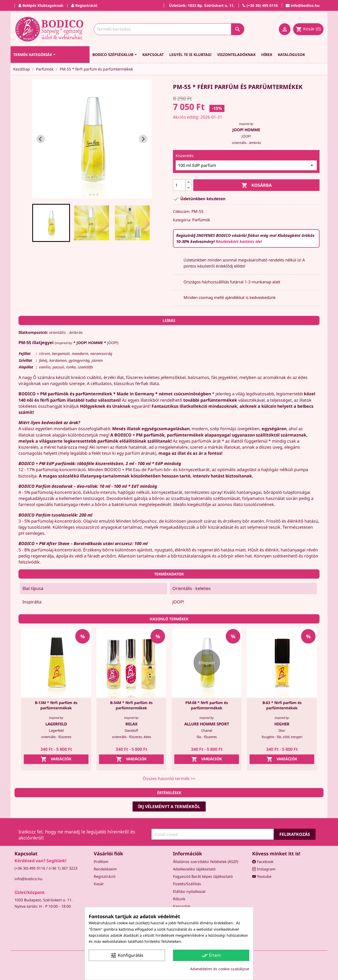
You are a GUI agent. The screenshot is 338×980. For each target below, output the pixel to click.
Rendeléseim (105, 869)
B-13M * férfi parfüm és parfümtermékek (56, 705)
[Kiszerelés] (246, 165)
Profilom (101, 862)
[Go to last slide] (41, 139)
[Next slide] (143, 139)
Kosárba (257, 186)
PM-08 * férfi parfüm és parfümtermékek (207, 705)
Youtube (262, 876)
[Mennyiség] (179, 185)
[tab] (86, 195)
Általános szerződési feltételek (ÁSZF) (206, 862)
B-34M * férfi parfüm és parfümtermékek (131, 705)
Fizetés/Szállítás (187, 884)
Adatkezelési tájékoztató (194, 869)
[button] (51, 223)
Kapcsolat (182, 906)
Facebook (263, 862)
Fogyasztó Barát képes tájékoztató (203, 876)
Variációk (56, 759)
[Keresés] (169, 29)
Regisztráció (105, 876)
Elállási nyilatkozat (189, 891)
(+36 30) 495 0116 (30, 868)
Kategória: (182, 220)
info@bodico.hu (29, 879)
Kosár (99, 884)
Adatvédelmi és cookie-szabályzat (220, 969)
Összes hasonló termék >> (169, 779)
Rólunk (179, 899)
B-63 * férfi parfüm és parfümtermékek (282, 705)
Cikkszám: (182, 211)
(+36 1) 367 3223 (63, 868)
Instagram (264, 869)
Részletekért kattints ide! (239, 241)
